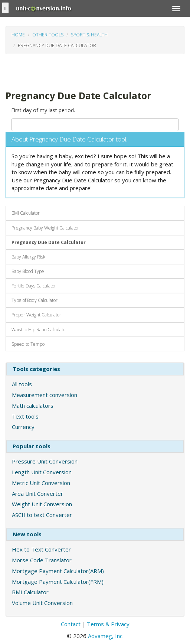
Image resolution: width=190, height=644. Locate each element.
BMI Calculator (26, 213)
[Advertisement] (65, 71)
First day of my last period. (43, 110)
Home (18, 35)
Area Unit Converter (37, 494)
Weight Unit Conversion (42, 504)
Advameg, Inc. (106, 636)
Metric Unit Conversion (41, 483)
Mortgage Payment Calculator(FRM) (58, 582)
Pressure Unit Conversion (45, 461)
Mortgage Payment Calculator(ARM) (58, 571)
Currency (23, 427)
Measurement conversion (45, 395)
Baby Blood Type (28, 271)
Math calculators (33, 406)
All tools (22, 384)
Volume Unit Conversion (42, 603)
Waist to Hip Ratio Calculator (39, 330)
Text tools (25, 416)
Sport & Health (89, 35)
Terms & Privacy (108, 624)
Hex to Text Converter (41, 549)
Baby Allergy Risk (28, 257)
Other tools (48, 35)
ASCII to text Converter (42, 515)
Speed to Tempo (28, 344)
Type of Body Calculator (35, 300)
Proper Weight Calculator (36, 315)
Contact (71, 624)
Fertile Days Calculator (34, 286)
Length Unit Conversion (42, 472)
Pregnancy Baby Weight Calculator (45, 228)
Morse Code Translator (42, 560)
